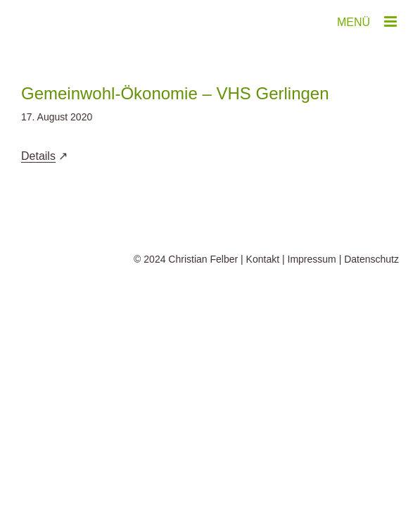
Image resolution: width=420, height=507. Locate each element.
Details (38, 156)
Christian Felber (203, 294)
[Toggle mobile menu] (392, 21)
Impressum (312, 294)
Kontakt (263, 294)
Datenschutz (371, 294)
